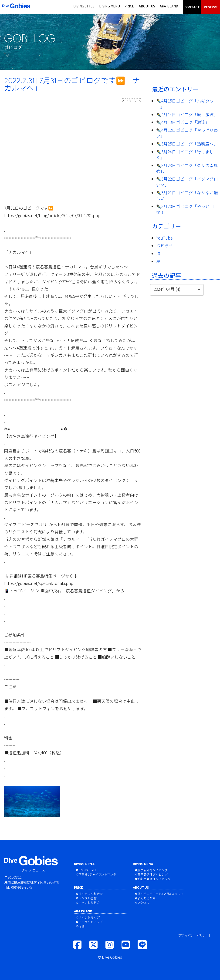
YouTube (164, 238)
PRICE (129, 6)
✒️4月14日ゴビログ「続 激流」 (187, 114)
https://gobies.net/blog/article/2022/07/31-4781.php (52, 215)
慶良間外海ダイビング (152, 870)
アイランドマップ (90, 922)
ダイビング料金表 (91, 894)
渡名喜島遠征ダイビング (154, 879)
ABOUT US (147, 6)
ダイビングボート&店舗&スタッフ (160, 894)
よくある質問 (146, 898)
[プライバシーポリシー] (194, 935)
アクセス (143, 902)
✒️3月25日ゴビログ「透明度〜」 (187, 144)
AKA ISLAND (169, 6)
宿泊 (81, 926)
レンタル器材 (88, 898)
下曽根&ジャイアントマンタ (97, 874)
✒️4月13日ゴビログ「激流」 (183, 122)
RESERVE (211, 7)
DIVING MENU (110, 6)
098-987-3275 (22, 887)
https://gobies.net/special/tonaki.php (39, 583)
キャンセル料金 (89, 902)
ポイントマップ (89, 917)
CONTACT (192, 7)
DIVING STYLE (84, 6)
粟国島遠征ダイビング (152, 874)
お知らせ (165, 246)
